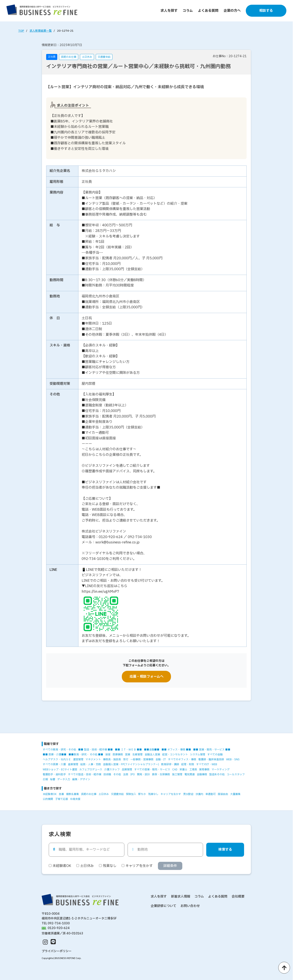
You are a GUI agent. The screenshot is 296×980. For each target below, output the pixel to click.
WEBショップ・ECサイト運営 (60, 770)
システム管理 (198, 755)
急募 (61, 794)
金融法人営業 (152, 755)
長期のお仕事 (89, 794)
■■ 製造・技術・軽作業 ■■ (96, 750)
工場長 (193, 770)
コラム (188, 11)
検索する (225, 850)
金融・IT (161, 759)
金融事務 (202, 774)
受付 (126, 759)
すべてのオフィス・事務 (182, 759)
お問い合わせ (190, 906)
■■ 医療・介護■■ (55, 755)
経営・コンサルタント (175, 755)
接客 (108, 755)
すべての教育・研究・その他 (59, 750)
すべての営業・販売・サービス (152, 770)
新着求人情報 (181, 897)
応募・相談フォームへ (147, 677)
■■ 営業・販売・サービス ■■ (212, 750)
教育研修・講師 (170, 764)
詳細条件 (170, 866)
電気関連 (190, 774)
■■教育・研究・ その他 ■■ (86, 755)
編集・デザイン (81, 779)
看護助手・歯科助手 (54, 774)
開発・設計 (143, 774)
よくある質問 (208, 11)
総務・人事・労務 (91, 764)
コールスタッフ (236, 774)
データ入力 (64, 779)
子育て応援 (62, 799)
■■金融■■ (152, 750)
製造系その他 (217, 774)
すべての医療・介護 (54, 764)
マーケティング (221, 770)
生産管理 (137, 755)
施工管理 (177, 774)
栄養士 (183, 770)
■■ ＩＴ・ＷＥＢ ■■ (128, 750)
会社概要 (238, 897)
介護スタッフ (112, 770)
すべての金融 (215, 755)
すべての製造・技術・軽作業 (85, 774)
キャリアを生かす (171, 794)
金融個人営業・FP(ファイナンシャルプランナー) (131, 764)
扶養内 (199, 794)
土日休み (104, 794)
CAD (175, 770)
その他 (117, 774)
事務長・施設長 (112, 759)
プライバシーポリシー (57, 951)
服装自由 (223, 794)
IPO (133, 774)
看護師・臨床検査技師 (211, 759)
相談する (266, 11)
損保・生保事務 (161, 774)
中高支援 (75, 799)
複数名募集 (72, 794)
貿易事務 (204, 770)
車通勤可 (211, 794)
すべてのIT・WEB (207, 764)
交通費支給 (117, 794)
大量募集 (235, 794)
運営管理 (78, 759)
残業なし (153, 794)
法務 (126, 774)
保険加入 (131, 794)
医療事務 (118, 755)
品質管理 (127, 770)
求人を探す (169, 11)
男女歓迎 (188, 794)
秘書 (53, 779)
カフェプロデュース (91, 770)
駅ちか (142, 794)
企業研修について (163, 906)
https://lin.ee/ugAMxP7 (100, 592)
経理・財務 (188, 764)
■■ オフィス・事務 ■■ (176, 750)
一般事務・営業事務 (142, 759)
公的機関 (48, 799)
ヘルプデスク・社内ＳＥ (57, 759)
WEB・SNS (233, 759)
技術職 (107, 774)
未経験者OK (50, 794)
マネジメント (93, 759)
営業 (128, 755)
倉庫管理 (73, 764)
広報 (45, 779)
